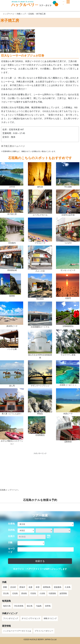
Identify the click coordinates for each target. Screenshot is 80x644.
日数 (10, 542)
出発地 (11, 524)
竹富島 (33, 593)
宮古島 (6, 593)
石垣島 (31, 14)
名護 (30, 587)
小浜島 (42, 593)
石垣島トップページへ (9, 490)
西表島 (24, 593)
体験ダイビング (50, 618)
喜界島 (48, 606)
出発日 (11, 536)
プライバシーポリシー (44, 631)
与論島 (39, 606)
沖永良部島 (19, 606)
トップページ (9, 14)
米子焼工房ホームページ (13, 146)
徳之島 (30, 606)
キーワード (11, 550)
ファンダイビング (11, 618)
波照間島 (63, 593)
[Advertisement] (40, 472)
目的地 (11, 530)
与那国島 (52, 593)
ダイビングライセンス (31, 618)
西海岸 (22, 587)
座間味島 (47, 587)
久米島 (68, 587)
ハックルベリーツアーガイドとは (17, 631)
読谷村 (13, 587)
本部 (38, 587)
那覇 (5, 587)
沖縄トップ (21, 14)
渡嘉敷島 (58, 587)
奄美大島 (7, 606)
